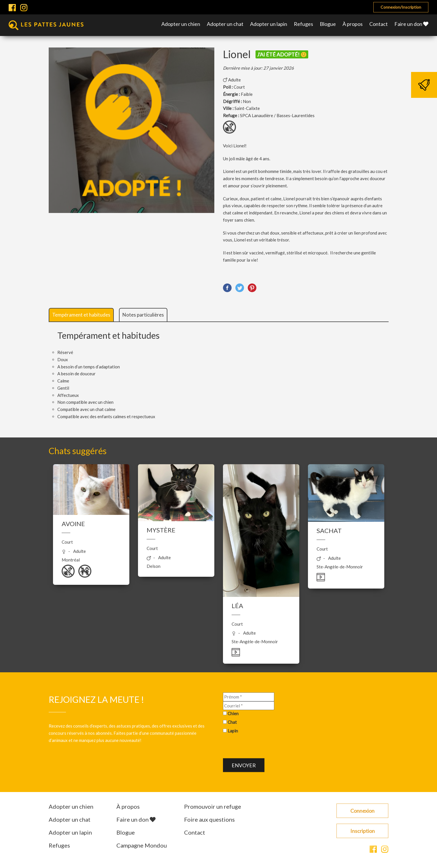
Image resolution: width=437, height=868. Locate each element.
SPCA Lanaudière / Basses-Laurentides (277, 115)
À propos (353, 24)
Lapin (233, 731)
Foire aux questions (209, 819)
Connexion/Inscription (401, 7)
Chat (232, 722)
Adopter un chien (181, 24)
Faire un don (411, 24)
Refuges (303, 24)
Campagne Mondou (142, 845)
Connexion (362, 811)
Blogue (328, 24)
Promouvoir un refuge (213, 806)
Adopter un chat (225, 24)
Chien (233, 713)
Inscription (363, 831)
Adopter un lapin (269, 24)
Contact (379, 24)
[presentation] (267, 747)
